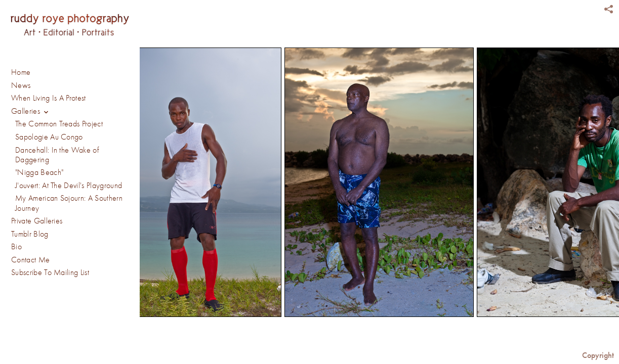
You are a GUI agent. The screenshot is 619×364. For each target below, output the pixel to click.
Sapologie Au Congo (49, 137)
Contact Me (30, 260)
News (21, 85)
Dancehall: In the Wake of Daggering (57, 155)
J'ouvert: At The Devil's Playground (69, 186)
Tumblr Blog (30, 234)
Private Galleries (37, 221)
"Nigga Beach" (39, 172)
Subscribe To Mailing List (50, 272)
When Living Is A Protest (49, 98)
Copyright (598, 355)
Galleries (31, 112)
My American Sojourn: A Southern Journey (69, 203)
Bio (16, 247)
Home (21, 72)
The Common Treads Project (59, 124)
